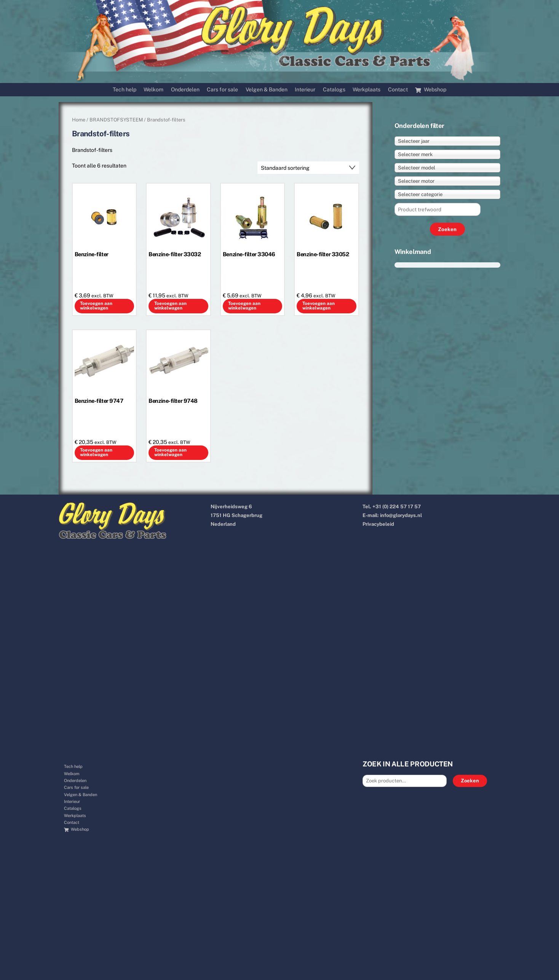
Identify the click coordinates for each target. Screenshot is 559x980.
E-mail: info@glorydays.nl (392, 515)
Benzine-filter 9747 (99, 401)
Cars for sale (222, 89)
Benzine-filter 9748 (173, 401)
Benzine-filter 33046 (249, 254)
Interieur (305, 89)
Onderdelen (185, 89)
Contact (398, 89)
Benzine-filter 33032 (175, 254)
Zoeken (470, 781)
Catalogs (334, 89)
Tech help (125, 89)
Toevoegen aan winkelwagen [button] (96, 306)
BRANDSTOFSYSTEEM (116, 120)
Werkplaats (367, 89)
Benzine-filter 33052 (323, 254)
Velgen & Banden (267, 89)
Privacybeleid (378, 524)
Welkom (153, 89)
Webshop (431, 89)
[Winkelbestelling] (308, 168)
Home (79, 120)
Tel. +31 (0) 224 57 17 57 (392, 507)
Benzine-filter (92, 254)
